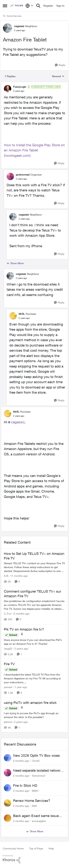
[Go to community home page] (17, 6)
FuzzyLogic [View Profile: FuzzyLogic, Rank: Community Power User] (20, 87)
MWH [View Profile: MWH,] (35, 791)
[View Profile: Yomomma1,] (8, 773)
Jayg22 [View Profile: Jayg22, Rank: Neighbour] (8, 648)
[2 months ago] (21, 761)
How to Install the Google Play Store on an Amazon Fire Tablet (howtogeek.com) (34, 150)
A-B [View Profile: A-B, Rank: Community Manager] (6, 576)
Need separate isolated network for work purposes (38, 771)
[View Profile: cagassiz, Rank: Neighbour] (8, 28)
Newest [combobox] (58, 76)
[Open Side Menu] (5, 6)
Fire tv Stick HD (25, 785)
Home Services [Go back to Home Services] (12, 16)
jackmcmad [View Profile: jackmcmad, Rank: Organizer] (23, 175)
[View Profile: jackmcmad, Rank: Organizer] (10, 176)
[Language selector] (29, 6)
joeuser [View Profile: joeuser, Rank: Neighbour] (8, 687)
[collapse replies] (34, 84)
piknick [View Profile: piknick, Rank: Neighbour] (8, 722)
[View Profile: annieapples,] (8, 818)
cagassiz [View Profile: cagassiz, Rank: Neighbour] (19, 26)
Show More (15, 263)
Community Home (13, 848)
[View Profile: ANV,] (8, 803)
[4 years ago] (20, 722)
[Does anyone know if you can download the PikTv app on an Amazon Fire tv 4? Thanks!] (34, 642)
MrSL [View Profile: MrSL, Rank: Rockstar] (22, 314)
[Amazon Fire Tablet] (19, 91)
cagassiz (18, 422)
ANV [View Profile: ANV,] (34, 806)
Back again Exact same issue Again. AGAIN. (36, 816)
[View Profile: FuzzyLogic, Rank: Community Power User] (8, 89)
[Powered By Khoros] (34, 859)
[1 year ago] (20, 687)
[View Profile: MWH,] (8, 788)
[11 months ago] (18, 576)
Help (51, 848)
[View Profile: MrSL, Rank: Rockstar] (13, 316)
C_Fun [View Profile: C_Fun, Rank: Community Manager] (8, 614)
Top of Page (36, 848)
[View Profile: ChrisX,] (8, 758)
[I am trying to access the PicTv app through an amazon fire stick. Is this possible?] (34, 715)
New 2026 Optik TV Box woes (36, 755)
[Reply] (60, 65)
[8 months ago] (21, 614)
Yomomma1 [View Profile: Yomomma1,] (39, 776)
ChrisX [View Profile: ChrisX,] (36, 761)
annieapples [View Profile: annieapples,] (39, 821)
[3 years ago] (21, 648)
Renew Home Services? (32, 801)
